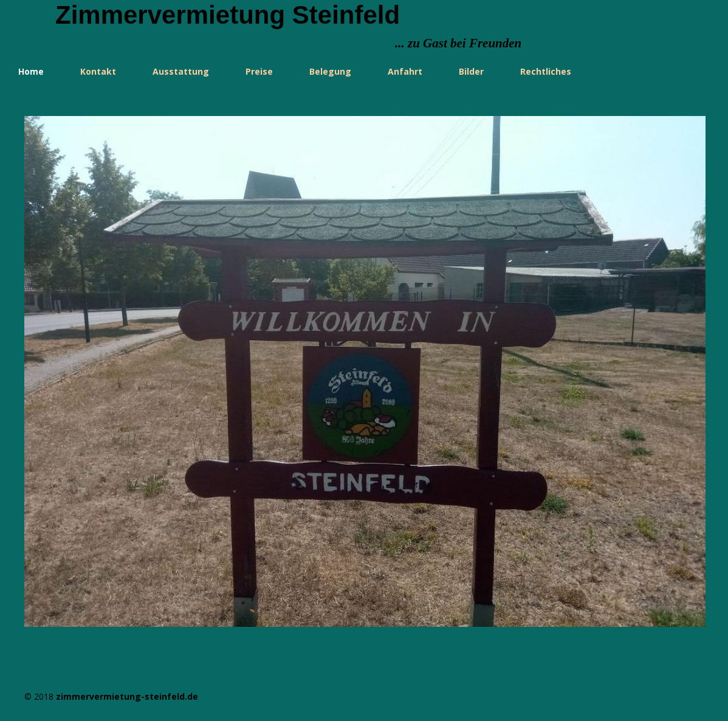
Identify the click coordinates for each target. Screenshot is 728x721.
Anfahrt (405, 71)
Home (31, 71)
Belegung (330, 71)
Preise (259, 71)
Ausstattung (181, 71)
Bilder (471, 71)
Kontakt (98, 71)
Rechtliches (546, 71)
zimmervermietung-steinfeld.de (127, 696)
